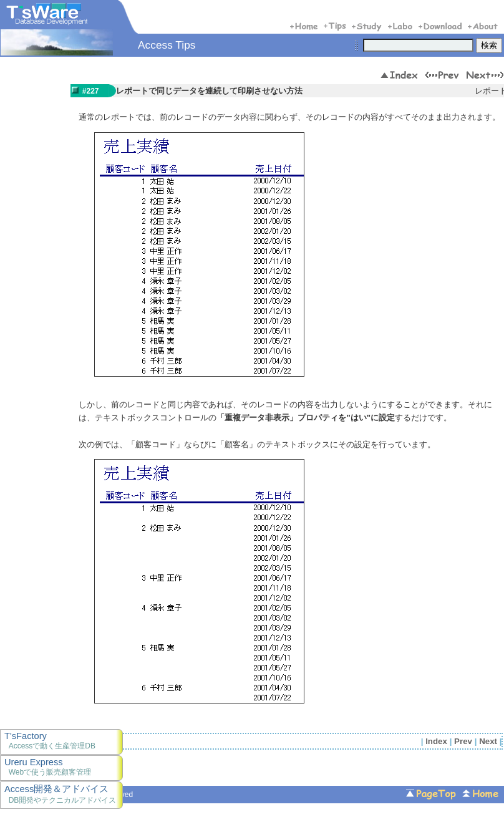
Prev (463, 741)
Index (436, 741)
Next (488, 741)
